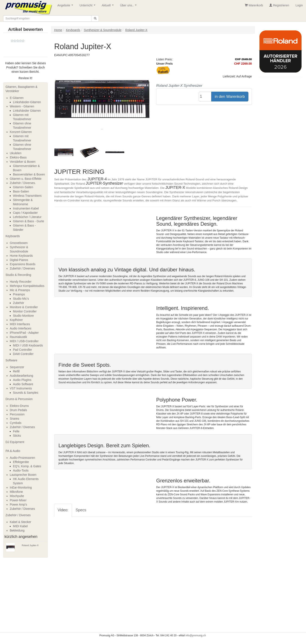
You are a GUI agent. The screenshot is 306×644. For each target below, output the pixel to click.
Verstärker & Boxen (23, 162)
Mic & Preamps (20, 290)
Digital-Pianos (19, 260)
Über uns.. (129, 6)
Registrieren (279, 5)
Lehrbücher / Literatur (27, 217)
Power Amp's (18, 504)
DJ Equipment (15, 442)
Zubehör (18, 303)
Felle (16, 431)
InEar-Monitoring (21, 487)
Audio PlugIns (22, 380)
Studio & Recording (18, 275)
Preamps (19, 294)
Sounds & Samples (26, 393)
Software (11, 360)
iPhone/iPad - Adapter (24, 333)
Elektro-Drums (19, 406)
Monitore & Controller (24, 307)
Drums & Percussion (19, 399)
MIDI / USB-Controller (24, 341)
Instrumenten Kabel (26, 208)
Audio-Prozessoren (22, 458)
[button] (61, 99)
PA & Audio (13, 451)
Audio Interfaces (21, 328)
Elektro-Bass (18, 157)
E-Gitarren (17, 98)
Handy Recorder (21, 282)
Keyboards (13, 236)
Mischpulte (17, 496)
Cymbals (16, 423)
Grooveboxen (19, 243)
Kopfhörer (16, 320)
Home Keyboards (21, 256)
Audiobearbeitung (21, 376)
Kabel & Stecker (20, 522)
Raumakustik (18, 337)
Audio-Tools (21, 470)
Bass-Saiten (21, 191)
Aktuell (109, 6)
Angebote (66, 6)
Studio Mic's (21, 299)
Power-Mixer (18, 500)
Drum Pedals (18, 410)
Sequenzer (17, 367)
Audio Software (23, 384)
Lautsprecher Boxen (23, 475)
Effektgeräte (21, 462)
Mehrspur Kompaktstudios (27, 286)
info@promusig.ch (196, 635)
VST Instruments (21, 388)
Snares (14, 419)
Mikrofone (16, 492)
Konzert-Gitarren (21, 132)
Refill (16, 371)
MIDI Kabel (20, 526)
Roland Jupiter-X (30, 545)
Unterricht (88, 6)
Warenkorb (254, 5)
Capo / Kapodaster (25, 213)
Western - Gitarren (22, 106)
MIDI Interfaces (20, 324)
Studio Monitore (23, 316)
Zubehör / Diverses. (23, 183)
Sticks (17, 436)
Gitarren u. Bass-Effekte (26, 179)
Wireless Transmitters (27, 196)
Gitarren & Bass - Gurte (28, 221)
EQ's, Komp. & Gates (27, 466)
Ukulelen (16, 153)
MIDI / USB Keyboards (28, 345)
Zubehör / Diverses (22, 268)
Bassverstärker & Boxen (29, 174)
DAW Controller (23, 354)
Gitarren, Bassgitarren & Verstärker (21, 89)
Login (299, 5)
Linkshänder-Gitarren (27, 102)
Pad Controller (23, 350)
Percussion (17, 414)
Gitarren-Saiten (23, 187)
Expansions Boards (23, 264)
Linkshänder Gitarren (27, 111)
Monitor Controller (25, 311)
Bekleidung (17, 530)
